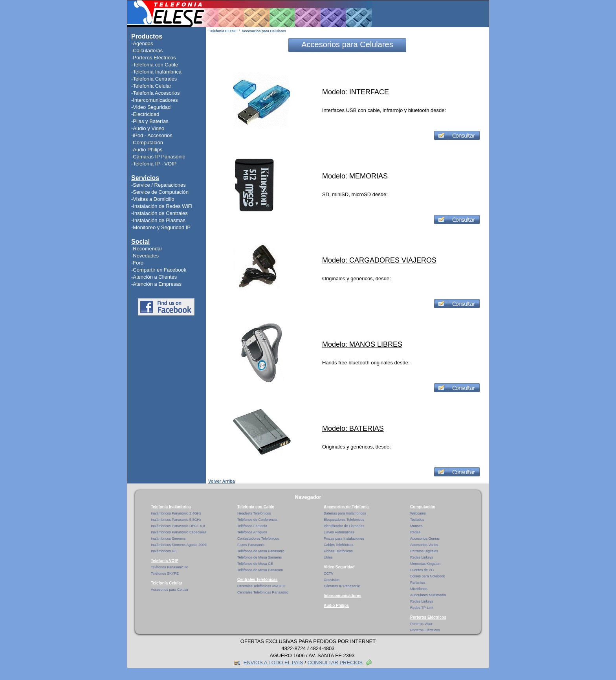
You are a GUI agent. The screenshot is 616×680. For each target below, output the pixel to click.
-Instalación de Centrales (159, 213)
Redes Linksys (422, 557)
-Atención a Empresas (156, 284)
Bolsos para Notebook (428, 576)
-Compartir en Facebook (159, 270)
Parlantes (418, 583)
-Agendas (142, 43)
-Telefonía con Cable (155, 65)
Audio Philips (336, 606)
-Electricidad (145, 114)
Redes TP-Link (422, 608)
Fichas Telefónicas (338, 551)
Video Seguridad (339, 567)
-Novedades (145, 256)
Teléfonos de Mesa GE (255, 564)
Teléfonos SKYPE (165, 573)
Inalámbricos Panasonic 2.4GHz (176, 513)
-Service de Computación (160, 192)
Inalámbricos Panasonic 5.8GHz (176, 520)
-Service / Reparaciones (159, 185)
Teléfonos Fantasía (252, 526)
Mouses (416, 526)
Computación (423, 507)
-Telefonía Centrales (154, 79)
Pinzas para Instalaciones (344, 538)
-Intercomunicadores (155, 100)
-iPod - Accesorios (152, 135)
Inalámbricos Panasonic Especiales (179, 532)
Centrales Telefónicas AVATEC (261, 586)
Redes (415, 532)
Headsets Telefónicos (254, 513)
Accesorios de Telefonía (346, 507)
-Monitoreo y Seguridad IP (161, 227)
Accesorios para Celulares (264, 31)
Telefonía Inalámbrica (171, 507)
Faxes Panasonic (251, 545)
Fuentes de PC (422, 570)
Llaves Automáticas (339, 532)
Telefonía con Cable (256, 507)
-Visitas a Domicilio (153, 199)
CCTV (329, 573)
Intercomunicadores (343, 596)
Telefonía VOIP (165, 561)
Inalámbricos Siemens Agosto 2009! (179, 545)
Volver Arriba (222, 481)
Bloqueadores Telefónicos (344, 520)
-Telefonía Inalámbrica (156, 72)
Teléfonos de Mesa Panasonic (261, 551)
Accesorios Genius (425, 538)
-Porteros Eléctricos (153, 58)
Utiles (328, 557)
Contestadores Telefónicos (258, 538)
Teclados (417, 520)
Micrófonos (419, 589)
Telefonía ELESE (223, 31)
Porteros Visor (421, 624)
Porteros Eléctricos (428, 617)
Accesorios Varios (424, 545)
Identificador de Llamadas (344, 526)
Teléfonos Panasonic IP (169, 567)
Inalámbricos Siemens (168, 538)
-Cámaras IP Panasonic (158, 157)
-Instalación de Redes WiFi (162, 206)
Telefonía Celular (167, 583)
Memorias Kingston (425, 564)
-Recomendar (147, 249)
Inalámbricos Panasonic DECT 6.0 (178, 526)
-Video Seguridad (151, 107)
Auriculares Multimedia (428, 595)
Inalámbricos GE (164, 551)
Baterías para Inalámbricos (345, 513)
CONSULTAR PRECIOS (335, 663)
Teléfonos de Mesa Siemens (259, 557)
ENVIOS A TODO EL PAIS (273, 663)
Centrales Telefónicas (258, 580)
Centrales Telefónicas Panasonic (263, 592)
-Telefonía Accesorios (156, 93)
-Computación (147, 142)
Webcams (418, 513)
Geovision (332, 580)
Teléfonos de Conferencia (257, 520)
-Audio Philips (147, 150)
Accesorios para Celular (170, 590)
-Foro (137, 263)
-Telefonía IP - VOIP (154, 164)
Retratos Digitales (424, 551)
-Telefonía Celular (151, 86)
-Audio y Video (148, 128)
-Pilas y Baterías (150, 121)
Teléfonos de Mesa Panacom (260, 570)
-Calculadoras (147, 51)
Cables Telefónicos (338, 545)
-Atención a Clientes (154, 277)
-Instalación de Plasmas (158, 220)
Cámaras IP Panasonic (342, 586)
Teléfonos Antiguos (252, 532)
